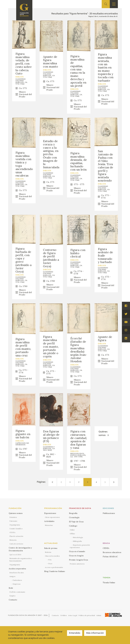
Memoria (13, 540)
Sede (11, 588)
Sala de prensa (51, 548)
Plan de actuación (16, 536)
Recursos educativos (112, 552)
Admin (99, 615)
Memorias (49, 525)
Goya (50, 564)
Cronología (74, 517)
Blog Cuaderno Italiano (55, 571)
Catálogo (73, 526)
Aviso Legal (73, 615)
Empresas (17, 584)
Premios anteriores (77, 564)
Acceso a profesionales (54, 567)
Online (72, 530)
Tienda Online (109, 583)
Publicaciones (109, 513)
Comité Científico (16, 529)
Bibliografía (77, 541)
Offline (72, 534)
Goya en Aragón (76, 556)
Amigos (12, 576)
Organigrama (15, 525)
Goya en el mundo (77, 551)
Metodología (78, 537)
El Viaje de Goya (76, 522)
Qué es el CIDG (15, 555)
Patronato (13, 521)
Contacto (13, 600)
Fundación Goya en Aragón (22, 615)
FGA (50, 560)
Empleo (12, 596)
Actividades (49, 521)
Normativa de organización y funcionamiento (21, 560)
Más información (95, 633)
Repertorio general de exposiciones (80, 546)
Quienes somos (16, 513)
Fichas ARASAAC (110, 557)
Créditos (64, 615)
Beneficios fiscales (17, 573)
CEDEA (12, 532)
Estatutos (13, 517)
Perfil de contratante (17, 592)
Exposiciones (50, 513)
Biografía (73, 513)
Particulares (17, 580)
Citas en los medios (52, 556)
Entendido (75, 633)
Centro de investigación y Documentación (20, 549)
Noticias (48, 552)
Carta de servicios (16, 544)
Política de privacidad (87, 615)
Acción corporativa (17, 569)
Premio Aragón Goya (78, 560)
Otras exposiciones (52, 517)
